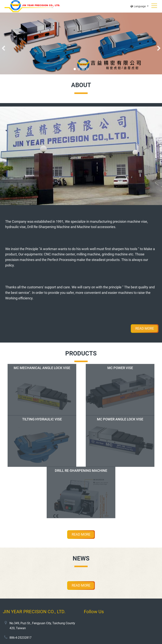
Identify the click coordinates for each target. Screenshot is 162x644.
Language (138, 6)
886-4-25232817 (20, 638)
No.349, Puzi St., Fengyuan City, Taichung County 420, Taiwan (42, 626)
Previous (3, 48)
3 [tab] (83, 69)
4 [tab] (87, 69)
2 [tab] (79, 69)
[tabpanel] (81, 43)
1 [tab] (75, 69)
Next (159, 48)
